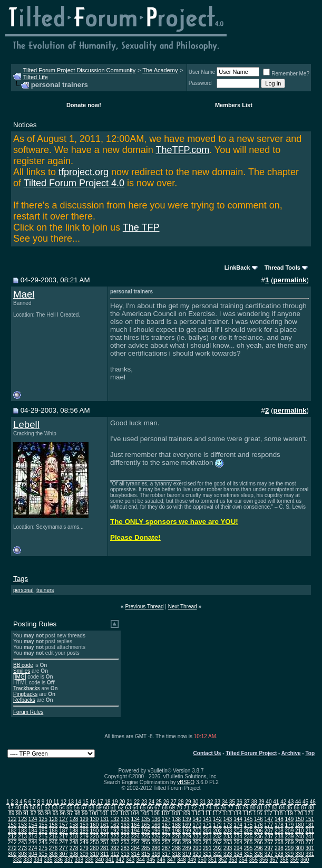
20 (122, 802)
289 (187, 848)
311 (105, 854)
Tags (21, 579)
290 (197, 848)
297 (269, 848)
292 (217, 848)
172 (217, 825)
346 (161, 860)
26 (166, 802)
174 (238, 825)
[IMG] (19, 677)
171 (207, 825)
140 (197, 819)
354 (243, 860)
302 (12, 854)
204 (238, 831)
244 (33, 842)
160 (95, 825)
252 (115, 842)
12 (64, 802)
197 (166, 831)
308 (74, 854)
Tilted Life (36, 77)
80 (253, 808)
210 (300, 831)
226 (156, 837)
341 (110, 860)
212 (12, 837)
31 (203, 802)
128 (74, 819)
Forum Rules (28, 712)
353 (233, 860)
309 (84, 854)
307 (64, 854)
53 (55, 808)
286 (156, 848)
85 (289, 808)
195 (146, 831)
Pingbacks (25, 694)
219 (84, 837)
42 (283, 802)
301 (310, 848)
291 (207, 848)
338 (79, 860)
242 (12, 842)
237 (269, 837)
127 (64, 819)
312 (115, 854)
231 (207, 837)
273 (22, 848)
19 (115, 802)
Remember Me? (286, 74)
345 (151, 860)
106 (155, 813)
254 (135, 842)
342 (120, 860)
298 (279, 848)
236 (258, 837)
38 (254, 802)
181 (310, 825)
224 (135, 837)
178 (279, 825)
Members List (234, 105)
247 (64, 842)
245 (43, 842)
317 (166, 854)
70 (179, 808)
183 (22, 831)
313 (125, 854)
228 (176, 837)
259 (187, 842)
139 (187, 819)
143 (228, 819)
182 (12, 831)
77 (231, 808)
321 (207, 854)
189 (84, 831)
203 (228, 831)
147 (269, 819)
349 (192, 860)
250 (95, 842)
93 (41, 813)
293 (228, 848)
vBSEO (186, 782)
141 (207, 819)
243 (22, 842)
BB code (23, 665)
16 (93, 802)
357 (274, 860)
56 (77, 808)
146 (258, 819)
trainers (45, 590)
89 (11, 813)
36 (240, 802)
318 (176, 854)
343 (130, 860)
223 (125, 837)
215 (43, 837)
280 (95, 848)
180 (300, 825)
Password (200, 83)
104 (135, 813)
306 (53, 854)
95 (56, 813)
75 (216, 808)
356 (264, 860)
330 (300, 854)
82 (267, 808)
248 (74, 842)
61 (114, 808)
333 (28, 860)
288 (176, 848)
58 (91, 808)
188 (74, 831)
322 (217, 854)
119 (289, 813)
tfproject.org (84, 172)
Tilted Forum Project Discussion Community (80, 70)
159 (84, 825)
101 (104, 813)
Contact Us (207, 753)
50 (33, 808)
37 (247, 802)
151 (310, 819)
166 (156, 825)
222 (115, 837)
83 (274, 808)
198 (176, 831)
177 (269, 825)
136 (156, 819)
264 (238, 842)
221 (105, 837)
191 (105, 831)
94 (48, 813)
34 (225, 802)
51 (40, 808)
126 (53, 819)
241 (310, 837)
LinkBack (237, 268)
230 (197, 837)
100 (94, 813)
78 (238, 808)
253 (125, 842)
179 (290, 825)
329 (290, 854)
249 (84, 842)
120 (299, 813)
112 (217, 813)
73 (201, 808)
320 (197, 854)
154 (33, 825)
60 (106, 808)
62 (120, 808)
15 (86, 802)
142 (217, 819)
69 (172, 808)
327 (269, 854)
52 (47, 808)
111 (206, 813)
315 (146, 854)
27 (174, 802)
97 (70, 813)
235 (248, 837)
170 (197, 825)
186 (53, 831)
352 (223, 860)
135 (146, 819)
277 (64, 848)
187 (64, 831)
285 (146, 848)
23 (144, 802)
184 (33, 831)
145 (248, 819)
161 (105, 825)
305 (43, 854)
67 (157, 808)
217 (64, 837)
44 (298, 802)
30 (195, 802)
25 (159, 802)
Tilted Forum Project (251, 753)
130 (95, 819)
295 (248, 848)
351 (213, 860)
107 (166, 813)
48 (18, 808)
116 (258, 813)
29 (188, 802)
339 (89, 860)
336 (58, 860)
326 (258, 854)
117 (268, 813)
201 (207, 831)
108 (176, 813)
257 (166, 842)
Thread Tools (282, 268)
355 (253, 860)
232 (217, 837)
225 (146, 837)
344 (140, 860)
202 (217, 831)
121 (309, 813)
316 (156, 854)
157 (64, 825)
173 (228, 825)
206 (258, 831)
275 (43, 848)
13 (71, 802)
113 (227, 813)
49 (26, 808)
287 (166, 848)
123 (22, 819)
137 (166, 819)
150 (300, 819)
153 (22, 825)
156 (53, 825)
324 (238, 854)
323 (228, 854)
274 (33, 848)
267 (269, 842)
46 (313, 802)
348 (182, 860)
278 (74, 848)
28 (180, 802)
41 (276, 802)
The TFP (141, 227)
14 (78, 802)
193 (125, 831)
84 (282, 808)
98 (77, 813)
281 (105, 848)
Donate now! (84, 105)
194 (135, 831)
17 (100, 802)
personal (23, 590)
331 (310, 854)
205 (248, 831)
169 (187, 825)
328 (279, 854)
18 (107, 802)
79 (245, 808)
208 (279, 831)
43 (291, 802)
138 (176, 819)
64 (135, 808)
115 (247, 813)
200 (197, 831)
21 (129, 802)
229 (187, 837)
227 (166, 837)
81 (260, 808)
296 (258, 848)
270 (300, 842)
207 (269, 831)
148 (279, 819)
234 (238, 837)
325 (248, 854)
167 (166, 825)
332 (18, 860)
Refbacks (24, 700)
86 (296, 808)
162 (115, 825)
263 (228, 842)
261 (207, 842)
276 (53, 848)
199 (187, 831)
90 (19, 813)
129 (84, 819)
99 (85, 813)
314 (135, 854)
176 (258, 825)
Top (310, 753)
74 (208, 808)
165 (146, 825)
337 (69, 860)
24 (152, 802)
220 (95, 837)
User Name (202, 72)
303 (22, 854)
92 (33, 813)
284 (135, 848)
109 (186, 813)
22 (137, 802)
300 (300, 848)
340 (99, 860)
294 (238, 848)
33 (217, 802)
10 (49, 802)
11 (56, 802)
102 (114, 813)
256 (156, 842)
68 (165, 808)
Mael (24, 294)
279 (84, 848)
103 (125, 813)
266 (258, 842)
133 (125, 819)
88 (311, 808)
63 (128, 808)
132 (115, 819)
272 (12, 848)
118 (279, 813)
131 (105, 819)
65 (143, 808)
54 (62, 808)
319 (187, 854)
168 (176, 825)
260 (197, 842)
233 (228, 837)
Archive (291, 753)
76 (223, 808)
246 (53, 842)
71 (187, 808)
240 (300, 837)
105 (145, 813)
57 (84, 808)
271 (310, 842)
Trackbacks (27, 688)
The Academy (160, 70)
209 (290, 831)
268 (279, 842)
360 (305, 860)
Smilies (22, 671)
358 (284, 860)
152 (12, 825)
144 (238, 819)
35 (232, 802)
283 (125, 848)
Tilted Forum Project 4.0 (74, 183)
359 (294, 860)
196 (156, 831)
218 (74, 837)
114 (237, 813)
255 (146, 842)
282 (115, 848)
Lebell (26, 425)
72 (194, 808)
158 (74, 825)
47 (11, 808)
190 (95, 831)
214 (33, 837)
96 (63, 813)
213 (22, 837)
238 (279, 837)
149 (290, 819)
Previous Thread (144, 607)
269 (290, 842)
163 (125, 825)
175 (248, 825)
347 (172, 860)
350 (202, 860)
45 (305, 802)
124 (33, 819)
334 (38, 860)
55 (69, 808)
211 (310, 831)
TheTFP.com (182, 150)
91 (26, 813)
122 (12, 819)
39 (261, 802)
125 (43, 819)
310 (95, 854)
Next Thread (183, 607)
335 (48, 860)
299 (290, 848)
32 (210, 802)
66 (150, 808)
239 (290, 837)
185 (43, 831)
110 (196, 813)
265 (248, 842)
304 (33, 854)
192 (115, 831)
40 (269, 802)
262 (217, 842)
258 (176, 842)
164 (135, 825)
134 (135, 819)
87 (304, 808)
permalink (290, 280)
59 (99, 808)
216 (53, 837)
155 (43, 825)
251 (105, 842)
